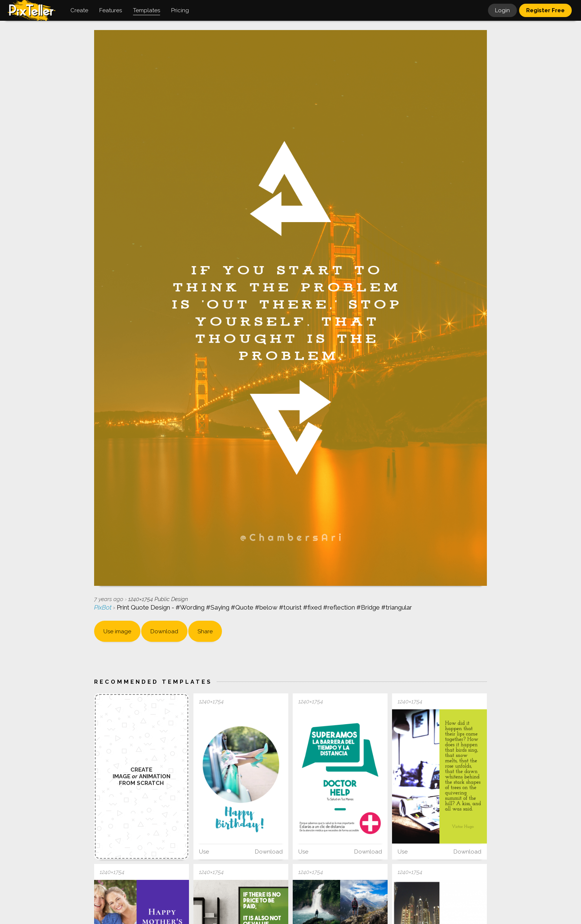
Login (502, 10)
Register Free (545, 10)
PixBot (104, 607)
